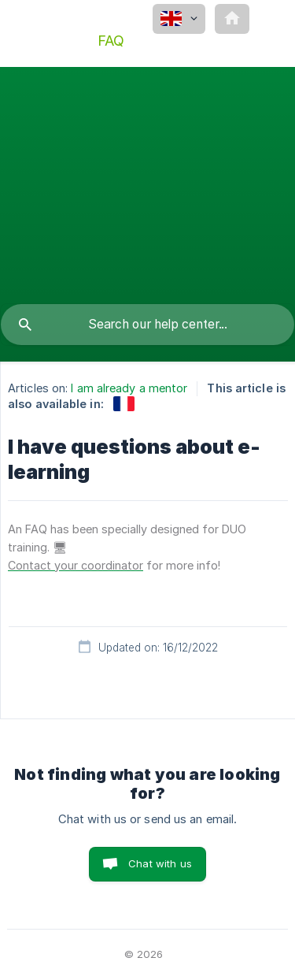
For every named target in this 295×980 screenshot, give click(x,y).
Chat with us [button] (160, 863)
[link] (124, 404)
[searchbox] (147, 325)
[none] (179, 19)
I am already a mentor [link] (129, 388)
